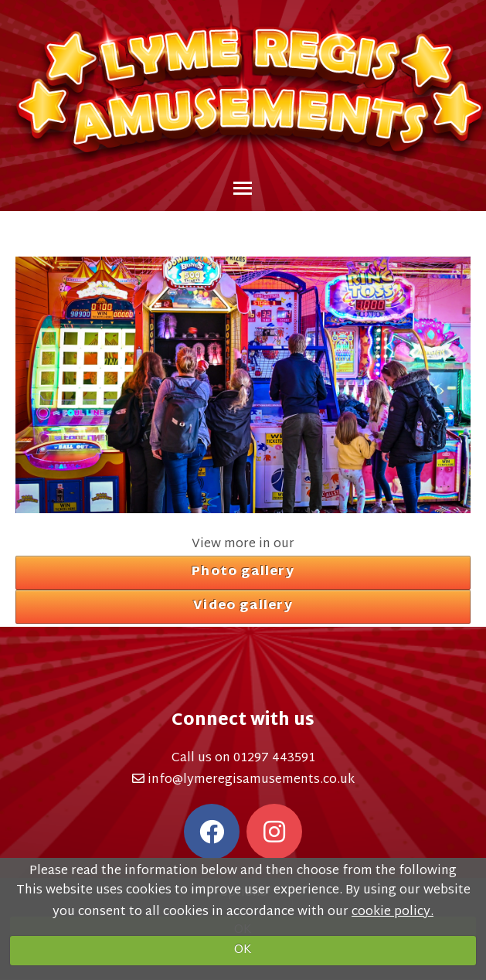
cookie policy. (393, 912)
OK (243, 950)
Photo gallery (243, 572)
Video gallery (243, 606)
